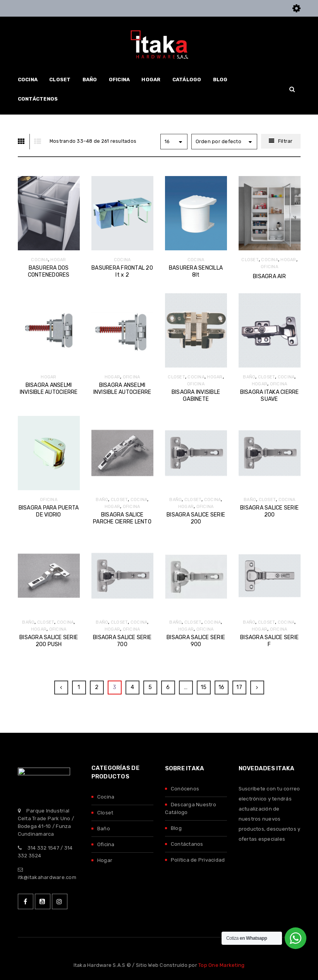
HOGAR (58, 260)
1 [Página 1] (79, 687)
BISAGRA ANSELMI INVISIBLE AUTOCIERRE (49, 389)
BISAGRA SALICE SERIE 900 (196, 641)
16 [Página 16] (222, 687)
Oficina (106, 844)
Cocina (106, 797)
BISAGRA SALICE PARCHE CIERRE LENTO (122, 518)
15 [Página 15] (204, 687)
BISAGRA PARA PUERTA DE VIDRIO (49, 511)
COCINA (40, 260)
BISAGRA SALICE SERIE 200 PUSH (49, 641)
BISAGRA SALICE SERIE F (269, 641)
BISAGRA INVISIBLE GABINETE (196, 396)
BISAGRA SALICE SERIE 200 (196, 518)
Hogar (105, 860)
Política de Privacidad (198, 860)
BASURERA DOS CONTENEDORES (49, 271)
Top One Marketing (221, 965)
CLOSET (250, 260)
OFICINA (269, 267)
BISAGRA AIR (269, 276)
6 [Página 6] (168, 687)
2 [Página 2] (97, 687)
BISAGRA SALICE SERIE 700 (122, 641)
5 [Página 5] (150, 687)
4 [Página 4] (132, 687)
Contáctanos (187, 844)
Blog (176, 828)
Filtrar (285, 141)
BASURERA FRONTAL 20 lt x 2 (122, 271)
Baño (104, 829)
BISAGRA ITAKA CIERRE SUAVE (270, 396)
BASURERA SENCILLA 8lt (196, 271)
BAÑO (249, 377)
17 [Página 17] (239, 687)
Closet (105, 813)
